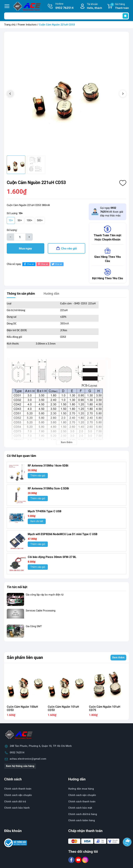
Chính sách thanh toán (18, 789)
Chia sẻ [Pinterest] (43, 264)
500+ (40, 220)
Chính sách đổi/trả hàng (83, 814)
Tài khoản (94, 6)
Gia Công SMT (34, 626)
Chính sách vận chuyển (82, 795)
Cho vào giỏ (69, 248)
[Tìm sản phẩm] (66, 16)
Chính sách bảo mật (80, 808)
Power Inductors (27, 25)
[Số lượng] (20, 237)
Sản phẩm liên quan (25, 657)
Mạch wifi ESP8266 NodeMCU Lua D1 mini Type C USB (63, 534)
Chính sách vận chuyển (18, 795)
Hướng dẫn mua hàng (81, 789)
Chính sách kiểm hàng (82, 820)
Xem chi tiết (37, 521)
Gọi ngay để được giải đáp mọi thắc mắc (112, 212)
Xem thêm (118, 658)
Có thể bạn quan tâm (21, 456)
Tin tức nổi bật (17, 587)
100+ (30, 220)
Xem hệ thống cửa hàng (20, 766)
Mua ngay (25, 248)
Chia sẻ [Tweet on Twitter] (57, 264)
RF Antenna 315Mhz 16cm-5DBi (48, 466)
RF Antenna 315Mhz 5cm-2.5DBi (48, 488)
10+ (11, 220)
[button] (123, 94)
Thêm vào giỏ (38, 476)
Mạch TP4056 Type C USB (45, 511)
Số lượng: (12, 230)
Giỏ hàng (120, 6)
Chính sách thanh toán (82, 802)
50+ (20, 220)
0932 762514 (17, 753)
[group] (66, 94)
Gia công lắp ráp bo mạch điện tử (45, 595)
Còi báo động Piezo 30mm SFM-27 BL (52, 557)
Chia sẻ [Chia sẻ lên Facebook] (28, 264)
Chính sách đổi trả (15, 802)
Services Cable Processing (41, 611)
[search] (125, 16)
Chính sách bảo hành (17, 808)
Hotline (64, 6)
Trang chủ (10, 25)
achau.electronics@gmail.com (28, 759)
